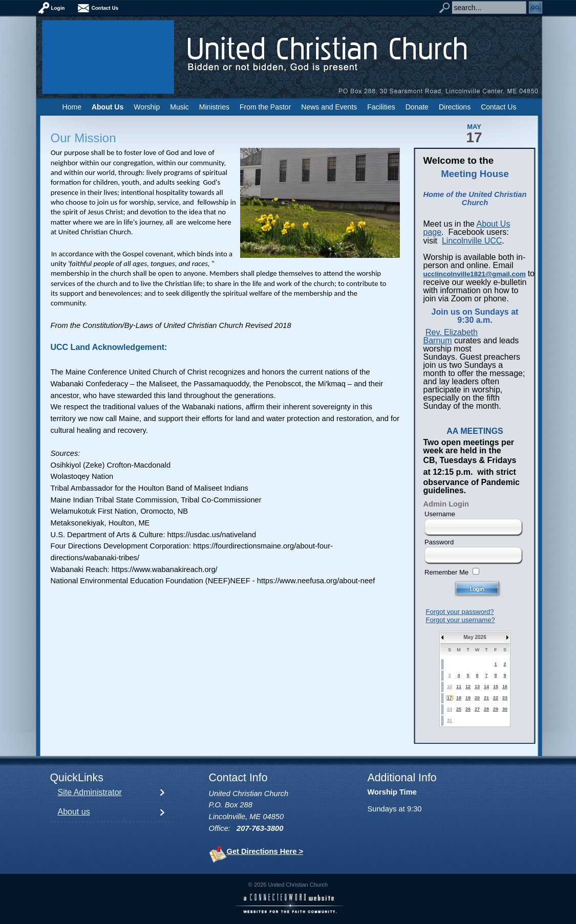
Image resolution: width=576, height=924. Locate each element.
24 (450, 709)
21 (486, 698)
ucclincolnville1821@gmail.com (475, 274)
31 (450, 720)
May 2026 (475, 637)
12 (468, 687)
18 (459, 698)
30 (505, 709)
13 (477, 687)
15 (496, 687)
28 (486, 709)
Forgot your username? (461, 620)
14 (486, 687)
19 (468, 698)
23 (505, 698)
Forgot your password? (460, 612)
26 (468, 709)
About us (74, 812)
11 (459, 687)
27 (477, 709)
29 (496, 709)
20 (477, 698)
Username (440, 514)
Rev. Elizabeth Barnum (451, 336)
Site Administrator (90, 792)
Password (439, 542)
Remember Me (446, 572)
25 (459, 709)
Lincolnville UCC (472, 241)
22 (496, 698)
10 (450, 687)
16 (505, 687)
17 (450, 698)
